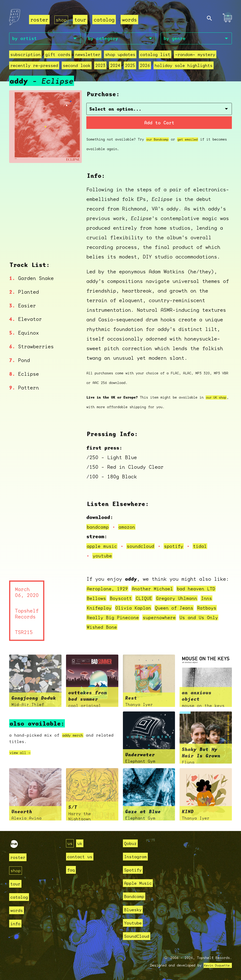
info (16, 923)
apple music (103, 547)
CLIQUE (148, 599)
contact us (82, 856)
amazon (129, 528)
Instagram (137, 856)
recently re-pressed (34, 66)
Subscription (25, 55)
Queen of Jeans (181, 609)
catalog (105, 20)
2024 (115, 66)
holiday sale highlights (184, 66)
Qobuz (131, 843)
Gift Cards (58, 55)
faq (72, 870)
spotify (179, 547)
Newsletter (88, 55)
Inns (215, 599)
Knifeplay (100, 609)
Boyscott (123, 599)
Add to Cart (159, 123)
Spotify (134, 870)
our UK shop (217, 399)
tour (81, 20)
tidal (207, 547)
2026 (145, 66)
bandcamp (99, 528)
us (70, 843)
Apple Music (140, 883)
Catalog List (155, 55)
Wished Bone (103, 628)
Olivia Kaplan (137, 609)
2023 (100, 66)
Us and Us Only (207, 619)
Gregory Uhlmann (183, 599)
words (130, 20)
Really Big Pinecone (115, 619)
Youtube (134, 923)
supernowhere (165, 619)
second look (77, 66)
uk (81, 843)
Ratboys (216, 609)
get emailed (192, 141)
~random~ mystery (195, 55)
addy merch (75, 736)
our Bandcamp (159, 141)
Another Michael (158, 590)
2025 (130, 66)
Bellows (97, 599)
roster (39, 20)
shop (62, 20)
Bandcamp (136, 896)
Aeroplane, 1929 (109, 590)
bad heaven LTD (204, 590)
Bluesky (134, 909)
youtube (103, 557)
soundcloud (144, 547)
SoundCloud (139, 936)
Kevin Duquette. (216, 965)
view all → (22, 754)
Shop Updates (120, 55)
